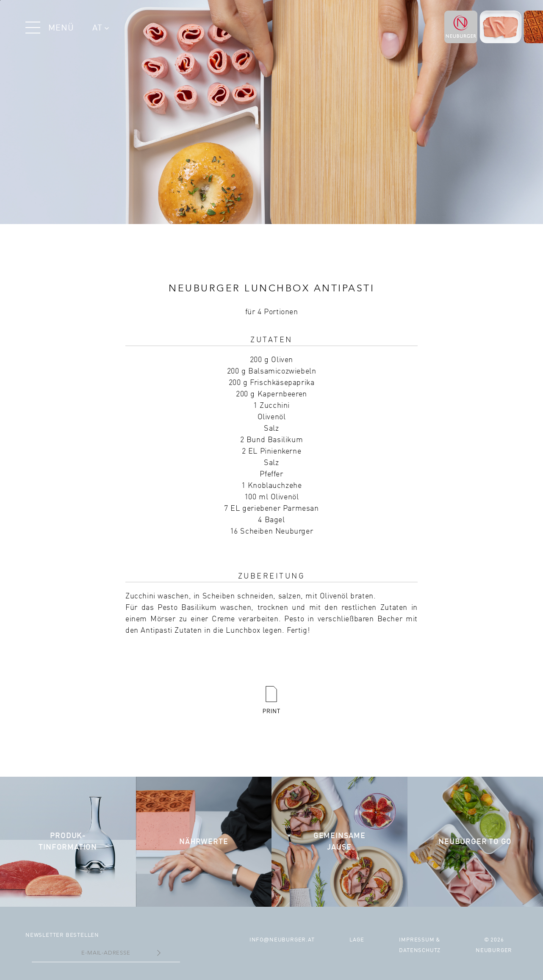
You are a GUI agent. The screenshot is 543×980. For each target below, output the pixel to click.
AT (101, 28)
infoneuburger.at (282, 940)
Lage (357, 940)
